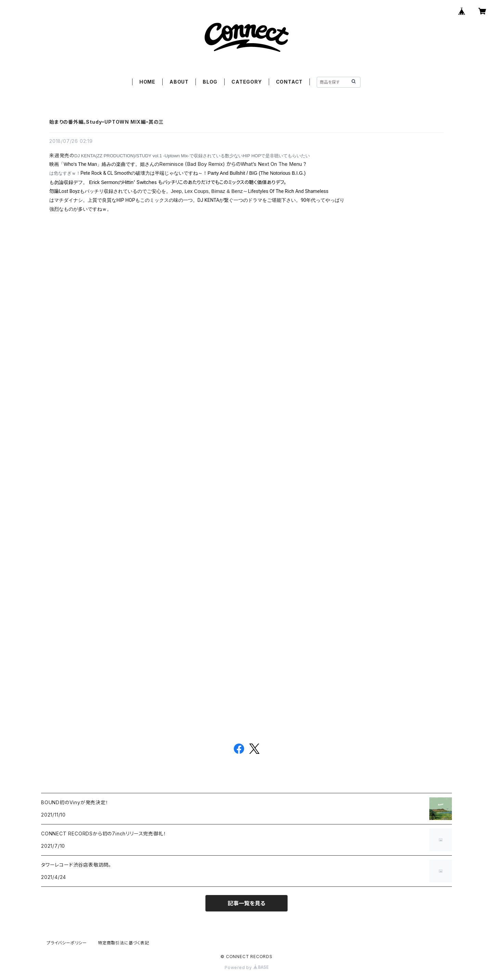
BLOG (210, 82)
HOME (147, 82)
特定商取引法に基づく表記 (124, 943)
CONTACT (289, 82)
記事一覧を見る (246, 903)
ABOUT (179, 82)
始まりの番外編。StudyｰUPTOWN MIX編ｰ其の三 (106, 122)
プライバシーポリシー (67, 943)
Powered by (246, 967)
